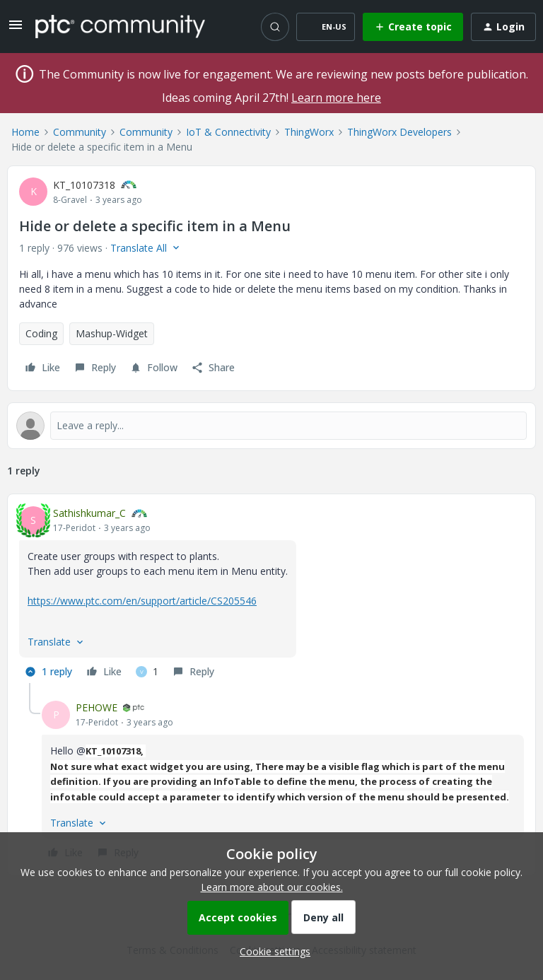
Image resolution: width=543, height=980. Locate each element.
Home (25, 132)
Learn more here (336, 98)
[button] (16, 29)
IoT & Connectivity (228, 132)
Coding (41, 333)
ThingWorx (309, 132)
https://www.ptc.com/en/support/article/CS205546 (142, 601)
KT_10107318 (84, 185)
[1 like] (147, 672)
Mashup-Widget (112, 333)
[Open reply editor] (271, 426)
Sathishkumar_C (89, 513)
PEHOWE (97, 707)
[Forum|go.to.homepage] (120, 26)
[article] (271, 594)
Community (80, 132)
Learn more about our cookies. (272, 887)
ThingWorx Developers (399, 132)
